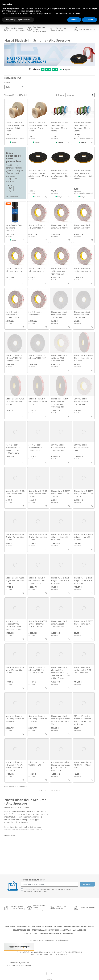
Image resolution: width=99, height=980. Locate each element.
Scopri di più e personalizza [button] (18, 20)
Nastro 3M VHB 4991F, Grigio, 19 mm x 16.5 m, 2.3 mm (84, 580)
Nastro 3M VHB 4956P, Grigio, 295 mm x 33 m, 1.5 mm (61, 537)
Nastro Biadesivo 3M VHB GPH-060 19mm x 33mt (84, 765)
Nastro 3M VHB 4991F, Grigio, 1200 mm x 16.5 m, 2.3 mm (38, 624)
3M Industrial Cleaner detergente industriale (15, 228)
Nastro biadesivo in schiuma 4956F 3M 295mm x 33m (37, 580)
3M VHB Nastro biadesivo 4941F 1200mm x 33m (58, 447)
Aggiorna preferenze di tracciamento (57, 933)
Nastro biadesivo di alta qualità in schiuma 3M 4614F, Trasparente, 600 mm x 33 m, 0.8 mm (61, 673)
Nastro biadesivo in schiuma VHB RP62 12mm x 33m (60, 315)
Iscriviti (87, 884)
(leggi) (46, 891)
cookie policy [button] (35, 11)
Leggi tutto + (10, 835)
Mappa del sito (79, 930)
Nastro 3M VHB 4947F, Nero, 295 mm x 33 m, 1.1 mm (84, 494)
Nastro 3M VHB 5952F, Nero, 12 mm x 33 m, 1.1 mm (15, 670)
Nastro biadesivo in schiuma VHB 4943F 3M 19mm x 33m (37, 670)
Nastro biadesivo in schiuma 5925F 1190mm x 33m (60, 624)
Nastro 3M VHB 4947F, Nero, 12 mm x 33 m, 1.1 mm (38, 494)
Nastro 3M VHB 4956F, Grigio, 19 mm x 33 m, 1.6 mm (84, 537)
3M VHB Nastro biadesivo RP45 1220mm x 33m (12, 315)
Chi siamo (58, 927)
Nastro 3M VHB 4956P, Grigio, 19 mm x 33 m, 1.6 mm (38, 537)
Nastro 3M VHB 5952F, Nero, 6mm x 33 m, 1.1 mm (84, 624)
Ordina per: (60, 95)
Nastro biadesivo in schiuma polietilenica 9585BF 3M (15, 719)
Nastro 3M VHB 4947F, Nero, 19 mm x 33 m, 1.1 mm (61, 494)
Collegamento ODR (22, 930)
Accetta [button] (90, 20)
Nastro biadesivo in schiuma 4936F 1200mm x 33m (60, 358)
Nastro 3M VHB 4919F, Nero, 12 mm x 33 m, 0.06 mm (84, 358)
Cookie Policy (87, 927)
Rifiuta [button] (74, 20)
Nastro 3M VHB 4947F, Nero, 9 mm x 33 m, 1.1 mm (15, 494)
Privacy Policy (23, 927)
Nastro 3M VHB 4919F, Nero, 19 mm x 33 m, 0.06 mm (15, 401)
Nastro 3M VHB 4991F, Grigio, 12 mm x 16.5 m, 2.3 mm (61, 580)
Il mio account (31, 933)
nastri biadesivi (12, 811)
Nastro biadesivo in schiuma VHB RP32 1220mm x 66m (60, 271)
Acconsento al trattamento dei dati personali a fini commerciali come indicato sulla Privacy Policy (49, 890)
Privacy (52, 940)
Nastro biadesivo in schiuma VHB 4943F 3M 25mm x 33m (83, 670)
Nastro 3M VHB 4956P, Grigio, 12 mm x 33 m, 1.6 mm (15, 537)
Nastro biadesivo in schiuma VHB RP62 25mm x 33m (83, 315)
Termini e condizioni (62, 940)
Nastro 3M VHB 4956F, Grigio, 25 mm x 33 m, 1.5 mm (15, 580)
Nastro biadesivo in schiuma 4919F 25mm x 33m (38, 401)
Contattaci (66, 930)
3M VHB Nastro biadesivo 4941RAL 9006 (82, 447)
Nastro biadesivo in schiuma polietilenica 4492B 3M (38, 719)
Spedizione (10, 927)
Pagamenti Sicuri (72, 927)
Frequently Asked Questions (45, 930)
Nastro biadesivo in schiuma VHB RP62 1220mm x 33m (14, 358)
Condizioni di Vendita (42, 927)
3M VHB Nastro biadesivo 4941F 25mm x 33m (35, 447)
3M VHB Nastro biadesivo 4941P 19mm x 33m (81, 401)
